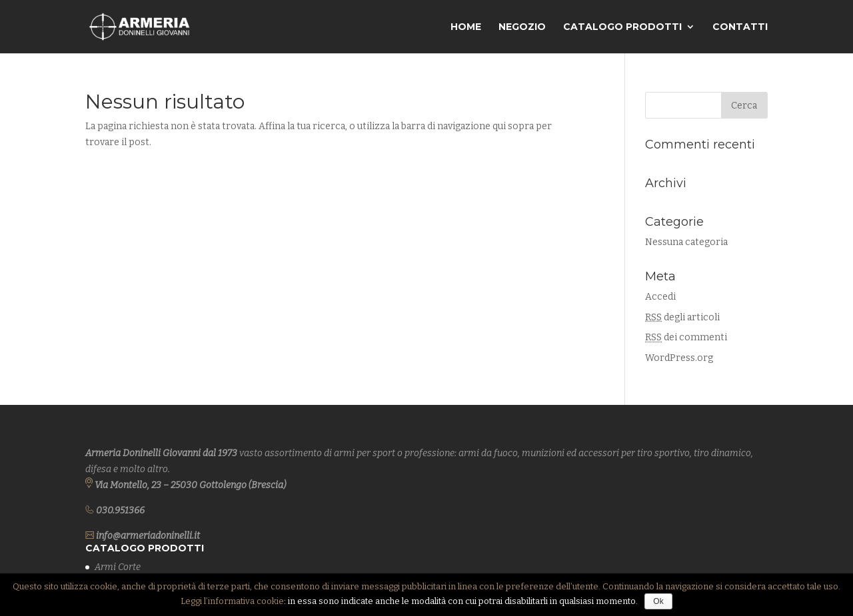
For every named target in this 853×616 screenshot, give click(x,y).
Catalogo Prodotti (622, 27)
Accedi (660, 297)
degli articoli (682, 317)
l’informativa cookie (244, 601)
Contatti (740, 27)
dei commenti (686, 337)
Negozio (522, 27)
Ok (658, 601)
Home (466, 27)
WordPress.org (679, 358)
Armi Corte (118, 567)
